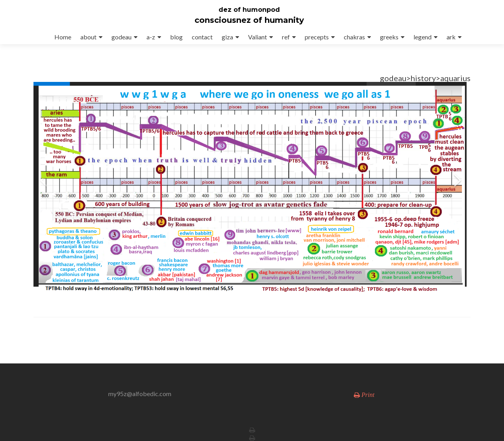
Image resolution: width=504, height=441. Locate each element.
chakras (354, 37)
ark (451, 37)
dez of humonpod (249, 10)
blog (176, 37)
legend (422, 37)
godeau (121, 37)
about (88, 37)
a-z (151, 37)
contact (202, 37)
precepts (317, 37)
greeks (389, 37)
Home (63, 37)
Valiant (258, 37)
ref (286, 37)
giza (227, 37)
